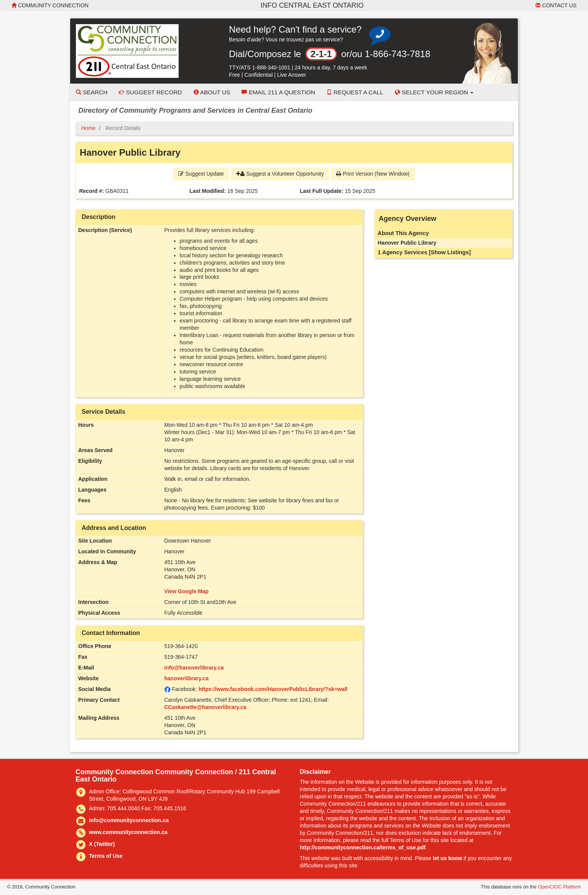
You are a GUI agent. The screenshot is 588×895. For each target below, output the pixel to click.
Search (92, 92)
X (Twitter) (102, 844)
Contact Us (556, 5)
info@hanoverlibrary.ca (194, 668)
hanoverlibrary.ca (187, 678)
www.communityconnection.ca (128, 832)
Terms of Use (106, 856)
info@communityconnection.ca (129, 820)
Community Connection (50, 5)
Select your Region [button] (434, 92)
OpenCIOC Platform (559, 887)
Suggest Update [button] (201, 174)
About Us (212, 92)
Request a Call (355, 92)
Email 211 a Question (278, 92)
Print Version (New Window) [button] (373, 174)
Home (88, 128)
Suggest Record (150, 92)
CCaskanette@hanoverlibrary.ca (205, 707)
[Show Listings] (450, 252)
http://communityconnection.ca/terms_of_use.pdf (363, 847)
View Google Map (187, 591)
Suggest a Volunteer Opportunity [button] (280, 174)
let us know (447, 858)
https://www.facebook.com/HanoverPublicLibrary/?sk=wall (273, 689)
